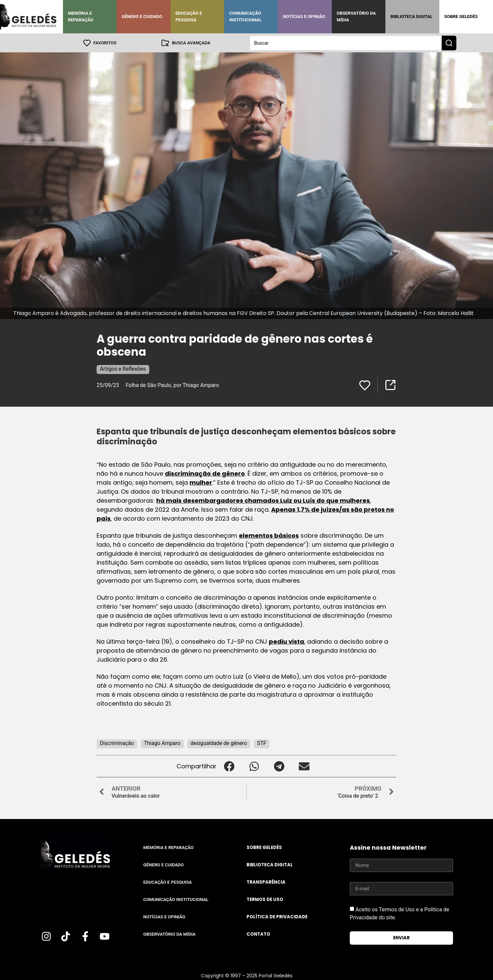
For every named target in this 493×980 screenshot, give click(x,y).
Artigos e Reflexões (123, 368)
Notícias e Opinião (304, 16)
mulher (201, 482)
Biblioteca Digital (411, 16)
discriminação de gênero (205, 473)
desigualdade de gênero (219, 743)
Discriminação (117, 743)
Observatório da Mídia (356, 16)
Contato (258, 934)
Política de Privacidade (277, 916)
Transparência (266, 882)
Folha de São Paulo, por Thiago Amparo (172, 385)
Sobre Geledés (461, 16)
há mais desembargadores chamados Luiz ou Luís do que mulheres (263, 500)
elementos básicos (269, 535)
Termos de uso (265, 899)
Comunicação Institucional (246, 16)
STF (262, 743)
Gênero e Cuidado (142, 16)
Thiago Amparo (162, 743)
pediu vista (286, 641)
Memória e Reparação (81, 16)
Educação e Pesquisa (189, 16)
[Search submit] (449, 43)
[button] (229, 766)
